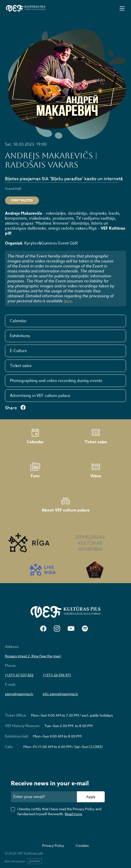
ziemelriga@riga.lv (19, 694)
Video (96, 470)
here (68, 301)
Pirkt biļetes (22, 200)
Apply (91, 797)
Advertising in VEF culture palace (40, 396)
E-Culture (18, 351)
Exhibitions (20, 336)
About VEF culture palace (66, 505)
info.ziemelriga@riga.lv (60, 694)
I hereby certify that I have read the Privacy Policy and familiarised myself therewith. (59, 811)
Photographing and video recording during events (56, 381)
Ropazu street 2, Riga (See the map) (33, 656)
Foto (35, 470)
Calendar (18, 321)
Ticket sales (21, 366)
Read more (73, 814)
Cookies (82, 845)
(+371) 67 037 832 (19, 675)
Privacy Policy (53, 845)
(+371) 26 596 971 (57, 675)
